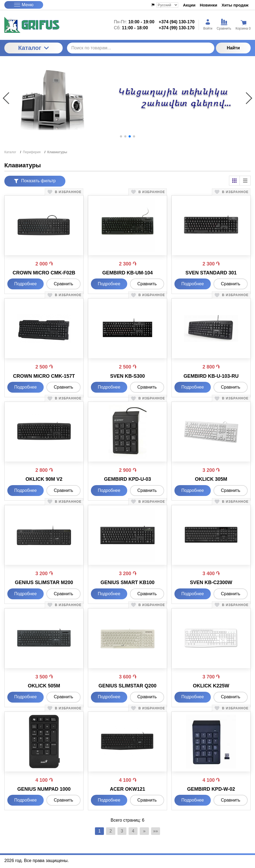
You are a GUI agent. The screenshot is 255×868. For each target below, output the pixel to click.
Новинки (209, 5)
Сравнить (63, 284)
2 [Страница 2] (108, 832)
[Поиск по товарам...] (141, 48)
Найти (233, 48)
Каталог (34, 48)
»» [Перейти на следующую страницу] (160, 832)
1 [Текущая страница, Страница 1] (95, 832)
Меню (24, 5)
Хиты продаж (235, 5)
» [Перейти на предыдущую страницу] (147, 832)
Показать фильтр (35, 181)
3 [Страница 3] (121, 832)
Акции (189, 5)
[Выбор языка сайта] (167, 5)
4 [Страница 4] (134, 832)
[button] (121, 136)
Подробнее (25, 284)
